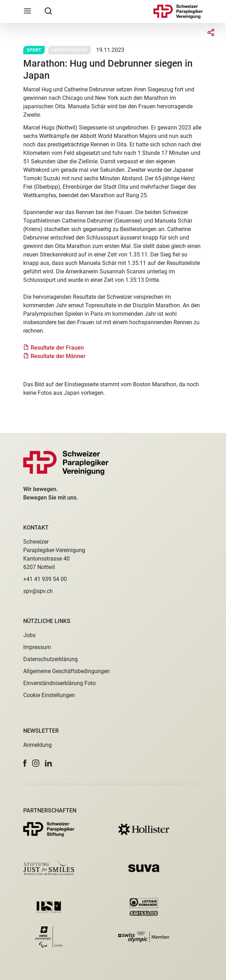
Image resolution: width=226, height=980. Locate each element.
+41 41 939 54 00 (45, 579)
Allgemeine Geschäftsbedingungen (67, 671)
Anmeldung (37, 745)
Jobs (29, 635)
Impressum (37, 647)
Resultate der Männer (58, 356)
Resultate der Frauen (57, 348)
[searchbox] (48, 11)
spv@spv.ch (38, 591)
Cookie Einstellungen (49, 695)
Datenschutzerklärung (51, 659)
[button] (25, 763)
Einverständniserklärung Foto (59, 683)
